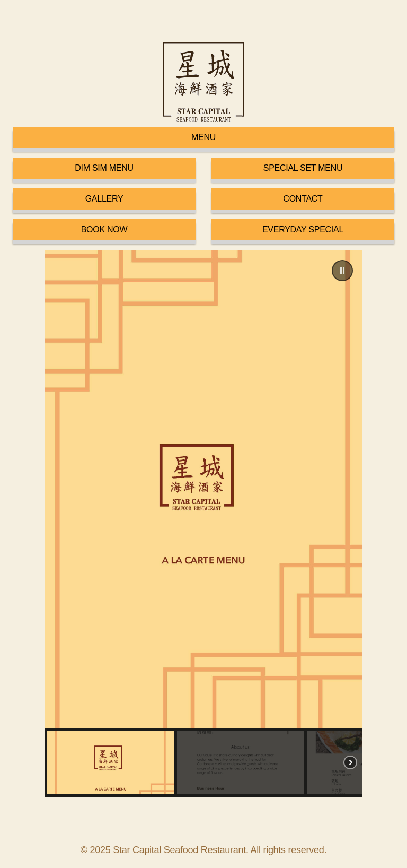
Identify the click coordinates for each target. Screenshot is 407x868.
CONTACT (303, 199)
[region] (203, 524)
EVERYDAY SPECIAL (303, 229)
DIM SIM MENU (104, 168)
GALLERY (104, 199)
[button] (342, 271)
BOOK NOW (104, 229)
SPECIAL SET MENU (303, 168)
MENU (203, 137)
